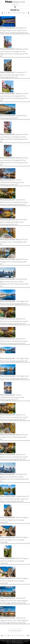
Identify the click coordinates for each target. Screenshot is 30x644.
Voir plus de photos (15, 630)
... (26, 13)
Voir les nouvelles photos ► (18, 643)
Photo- (15, 2)
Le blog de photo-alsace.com (16, 641)
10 (24, 13)
